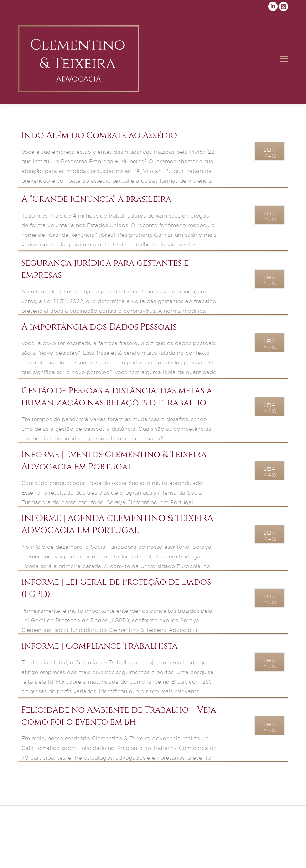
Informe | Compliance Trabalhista (100, 646)
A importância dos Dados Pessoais (99, 327)
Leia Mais (270, 153)
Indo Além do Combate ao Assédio (99, 136)
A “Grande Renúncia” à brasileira (96, 199)
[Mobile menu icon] (284, 59)
